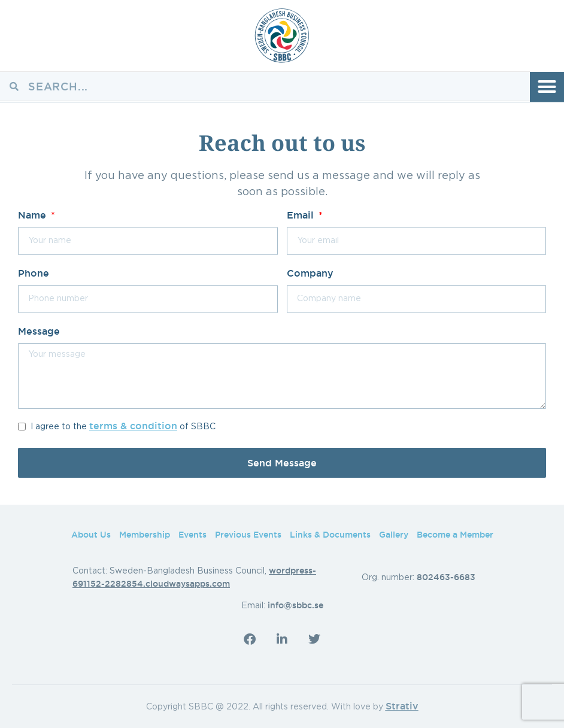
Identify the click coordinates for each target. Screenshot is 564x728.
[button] (547, 87)
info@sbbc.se (295, 605)
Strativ (402, 706)
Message (39, 331)
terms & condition (133, 426)
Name (34, 215)
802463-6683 (446, 577)
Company (310, 273)
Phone (34, 273)
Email (302, 215)
